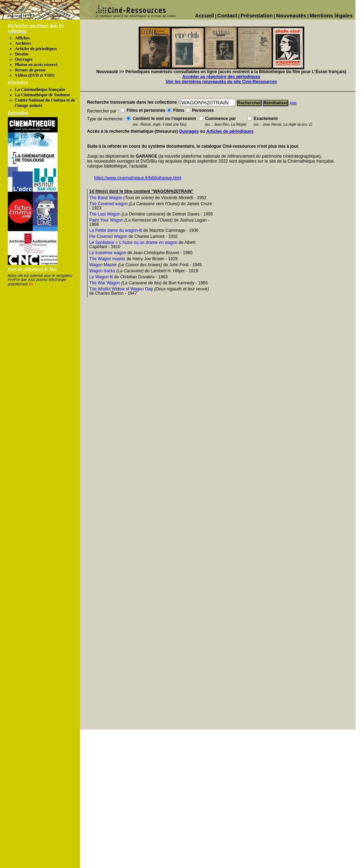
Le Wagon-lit (101, 277)
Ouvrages (24, 59)
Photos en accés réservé (36, 65)
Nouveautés (291, 15)
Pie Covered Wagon (108, 236)
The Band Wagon (106, 198)
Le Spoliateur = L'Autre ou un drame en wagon (133, 242)
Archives (23, 43)
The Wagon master (107, 259)
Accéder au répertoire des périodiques (221, 77)
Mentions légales (331, 15)
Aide (293, 103)
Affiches (22, 38)
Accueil (205, 15)
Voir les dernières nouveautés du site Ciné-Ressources (221, 82)
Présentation (257, 15)
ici (30, 284)
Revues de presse (30, 70)
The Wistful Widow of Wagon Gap (121, 289)
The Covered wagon (108, 204)
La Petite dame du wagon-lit (116, 230)
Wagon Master (103, 265)
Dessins (22, 54)
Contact (227, 15)
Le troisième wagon (108, 253)
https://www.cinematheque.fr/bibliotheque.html (138, 178)
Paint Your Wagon (106, 220)
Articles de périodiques (36, 49)
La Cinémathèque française (40, 89)
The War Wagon (105, 283)
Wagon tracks (102, 271)
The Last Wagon (105, 214)
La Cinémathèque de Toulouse (42, 95)
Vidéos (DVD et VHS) (35, 75)
